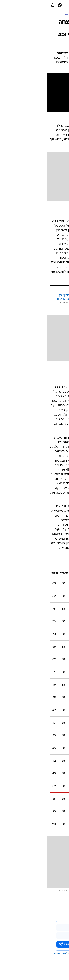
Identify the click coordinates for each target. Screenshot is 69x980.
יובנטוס (44, 900)
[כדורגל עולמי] (46, 15)
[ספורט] (61, 15)
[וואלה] (35, 5)
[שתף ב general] (6, 5)
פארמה (34, 900)
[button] (53, 5)
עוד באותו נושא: (57, 900)
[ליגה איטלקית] (27, 15)
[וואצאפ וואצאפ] (13, 5)
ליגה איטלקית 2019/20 (47, 565)
